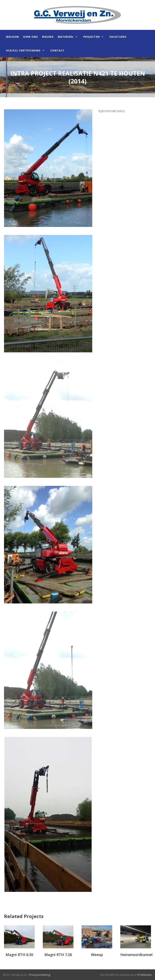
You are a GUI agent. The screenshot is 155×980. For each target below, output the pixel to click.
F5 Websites (145, 975)
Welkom (13, 37)
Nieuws (48, 37)
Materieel (66, 37)
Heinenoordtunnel (136, 955)
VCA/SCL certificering (23, 50)
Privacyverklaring (39, 975)
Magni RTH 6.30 (19, 955)
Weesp (97, 955)
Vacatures (118, 37)
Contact (57, 50)
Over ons (30, 37)
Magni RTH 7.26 (58, 955)
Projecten (92, 37)
